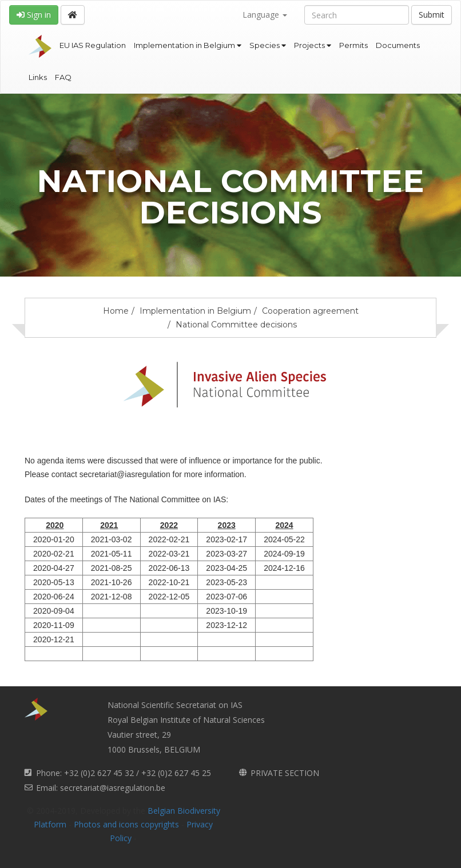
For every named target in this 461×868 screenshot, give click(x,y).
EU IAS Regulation (93, 45)
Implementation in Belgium (188, 45)
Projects (313, 45)
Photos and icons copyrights (126, 824)
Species (268, 45)
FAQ (63, 77)
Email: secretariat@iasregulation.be (101, 788)
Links (38, 77)
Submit (432, 15)
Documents (398, 45)
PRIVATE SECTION (285, 773)
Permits (353, 45)
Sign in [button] (34, 15)
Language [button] (265, 15)
